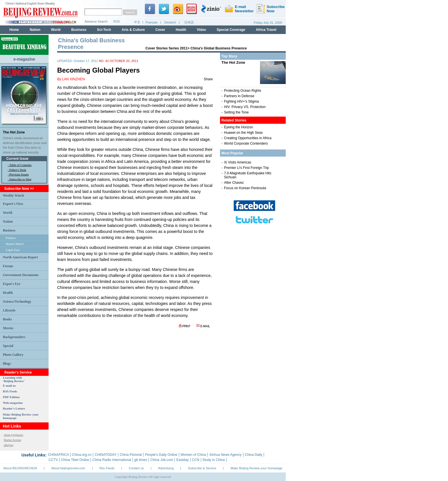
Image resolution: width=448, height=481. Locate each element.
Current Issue (17, 159)
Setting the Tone (236, 112)
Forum (8, 266)
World (8, 213)
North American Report (20, 257)
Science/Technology (17, 302)
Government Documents (21, 275)
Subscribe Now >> (19, 189)
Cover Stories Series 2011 (166, 48)
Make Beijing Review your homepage (257, 468)
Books (7, 319)
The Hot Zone (14, 132)
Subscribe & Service (202, 468)
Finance (11, 238)
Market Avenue (12, 440)
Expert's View (13, 204)
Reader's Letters (14, 408)
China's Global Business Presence (219, 48)
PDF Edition (11, 397)
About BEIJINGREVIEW (20, 468)
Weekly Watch (13, 195)
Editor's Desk (18, 170)
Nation (8, 221)
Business (9, 230)
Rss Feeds (107, 468)
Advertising (166, 468)
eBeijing (9, 445)
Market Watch (15, 244)
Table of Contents (20, 165)
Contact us (136, 468)
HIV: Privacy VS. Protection (245, 107)
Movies (8, 328)
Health (8, 293)
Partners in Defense (239, 96)
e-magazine (24, 59)
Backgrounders (14, 337)
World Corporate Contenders (246, 143)
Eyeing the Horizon (238, 127)
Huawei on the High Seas (243, 133)
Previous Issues (19, 174)
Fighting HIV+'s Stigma (241, 101)
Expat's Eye (12, 284)
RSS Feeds (10, 391)
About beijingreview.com (68, 468)
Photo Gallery (13, 355)
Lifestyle (9, 310)
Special (8, 346)
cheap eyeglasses (13, 435)
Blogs (7, 364)
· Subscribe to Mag (20, 179)
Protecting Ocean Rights (243, 91)
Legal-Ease (13, 250)
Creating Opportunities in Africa (248, 138)
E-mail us (9, 386)
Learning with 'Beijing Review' (14, 379)
